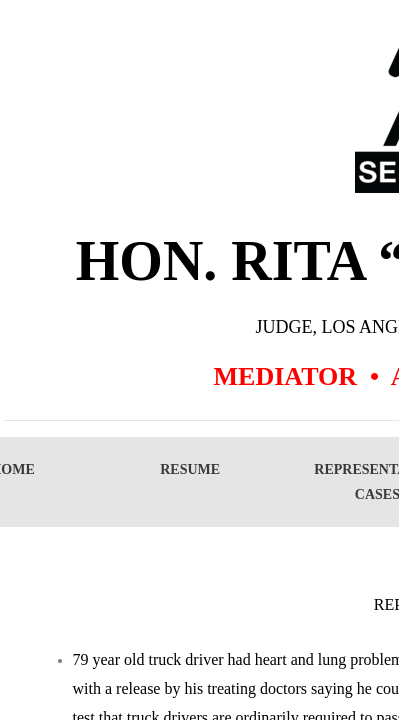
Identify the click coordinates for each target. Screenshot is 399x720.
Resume (190, 469)
